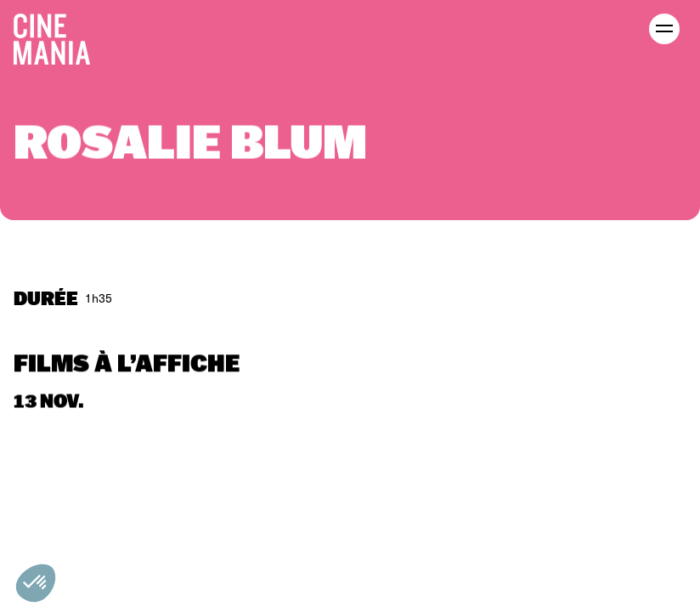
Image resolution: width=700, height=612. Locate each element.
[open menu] (664, 29)
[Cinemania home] (59, 36)
